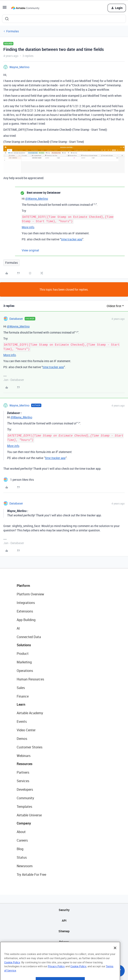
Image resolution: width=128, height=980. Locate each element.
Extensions (25, 611)
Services (23, 781)
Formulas (13, 31)
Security (64, 910)
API (64, 920)
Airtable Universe (29, 815)
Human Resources (30, 679)
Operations (25, 671)
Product (23, 654)
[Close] (115, 958)
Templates (24, 807)
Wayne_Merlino (19, 67)
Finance (23, 696)
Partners (23, 772)
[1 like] (19, 480)
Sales (21, 688)
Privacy (64, 942)
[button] (5, 9)
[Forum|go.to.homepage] (25, 8)
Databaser (16, 319)
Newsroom (25, 866)
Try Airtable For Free (31, 875)
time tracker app (72, 239)
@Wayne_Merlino (37, 199)
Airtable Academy (30, 713)
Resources (25, 764)
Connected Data (29, 637)
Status (22, 857)
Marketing (24, 662)
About (21, 832)
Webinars (24, 756)
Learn (21, 704)
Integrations (26, 603)
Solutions (24, 645)
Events (22, 722)
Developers (25, 789)
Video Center (26, 730)
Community (25, 798)
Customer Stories (30, 747)
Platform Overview (30, 594)
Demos (22, 739)
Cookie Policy (12, 972)
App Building (26, 620)
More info (28, 227)
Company (24, 823)
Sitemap (64, 931)
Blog (20, 849)
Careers (22, 840)
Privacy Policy (56, 976)
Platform (23, 586)
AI (18, 628)
